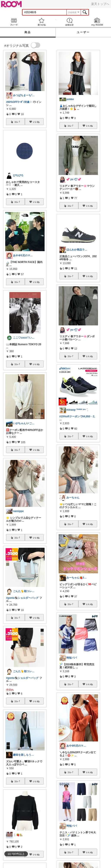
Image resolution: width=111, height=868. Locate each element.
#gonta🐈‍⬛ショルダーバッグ (22, 598)
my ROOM (97, 22)
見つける (42, 22)
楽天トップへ (100, 4)
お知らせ (69, 22)
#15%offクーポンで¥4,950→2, (77, 416)
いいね (36, 122)
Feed (14, 22)
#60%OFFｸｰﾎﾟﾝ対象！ (19, 102)
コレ (17, 122)
